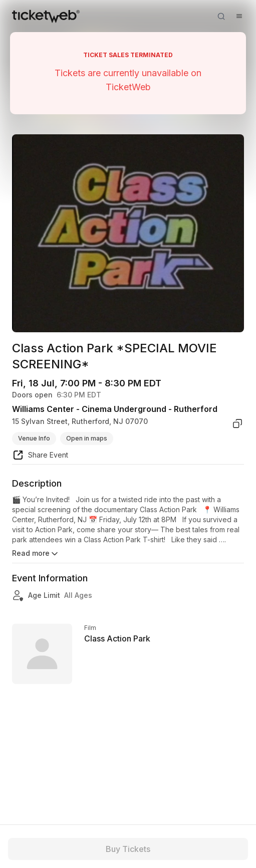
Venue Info (34, 438)
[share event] (40, 457)
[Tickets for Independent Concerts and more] (46, 16)
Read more (36, 554)
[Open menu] (239, 16)
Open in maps (87, 438)
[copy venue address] (237, 423)
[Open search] (221, 16)
